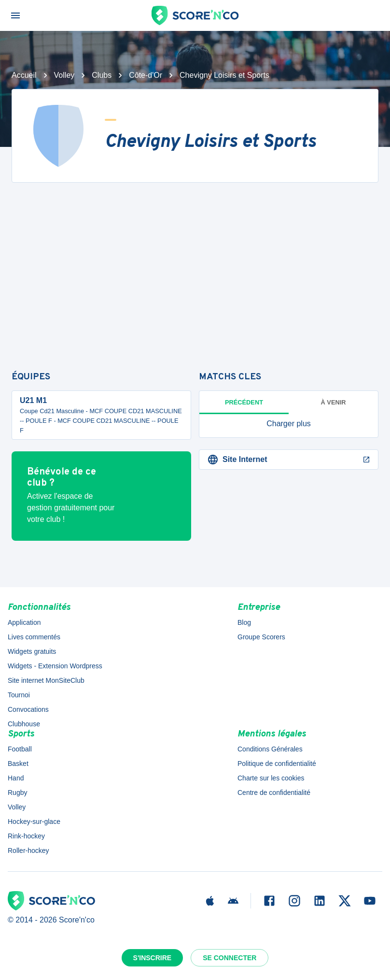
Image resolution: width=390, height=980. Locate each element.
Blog (244, 622)
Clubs (102, 75)
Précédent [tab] (244, 402)
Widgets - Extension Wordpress (55, 666)
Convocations (28, 709)
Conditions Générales (270, 749)
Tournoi (19, 695)
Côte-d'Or (146, 75)
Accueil (24, 75)
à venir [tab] (334, 402)
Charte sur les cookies (271, 778)
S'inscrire (153, 958)
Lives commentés (34, 637)
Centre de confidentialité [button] (274, 793)
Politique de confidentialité (277, 764)
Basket (18, 764)
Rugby (17, 793)
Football (20, 749)
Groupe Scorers (261, 637)
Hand (16, 778)
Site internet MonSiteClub (46, 680)
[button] (289, 424)
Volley (64, 75)
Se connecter (230, 958)
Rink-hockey (26, 836)
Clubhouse (24, 724)
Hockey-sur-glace (34, 821)
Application (24, 622)
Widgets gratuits (32, 651)
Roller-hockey (28, 850)
